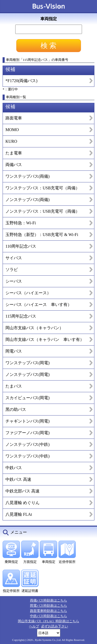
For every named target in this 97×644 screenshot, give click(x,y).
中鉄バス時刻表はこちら (48, 616)
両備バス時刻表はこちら (48, 600)
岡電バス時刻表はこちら (48, 606)
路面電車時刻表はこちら (48, 611)
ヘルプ (34, 626)
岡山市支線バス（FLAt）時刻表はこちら (48, 621)
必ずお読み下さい (55, 626)
